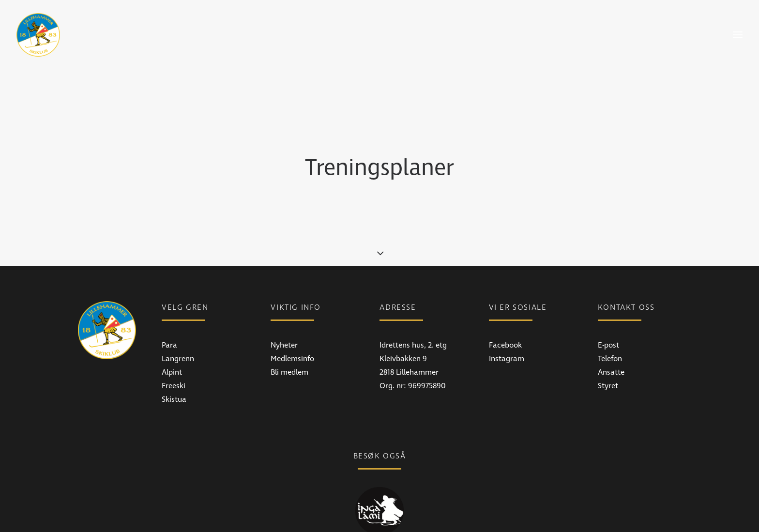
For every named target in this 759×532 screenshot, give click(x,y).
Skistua (174, 380)
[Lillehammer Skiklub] (38, 35)
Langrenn (178, 339)
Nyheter (284, 325)
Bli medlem (289, 352)
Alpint (172, 352)
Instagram (507, 339)
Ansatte (611, 352)
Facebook (505, 325)
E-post (608, 325)
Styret (608, 366)
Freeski (174, 366)
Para (169, 325)
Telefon (610, 339)
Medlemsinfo (292, 339)
